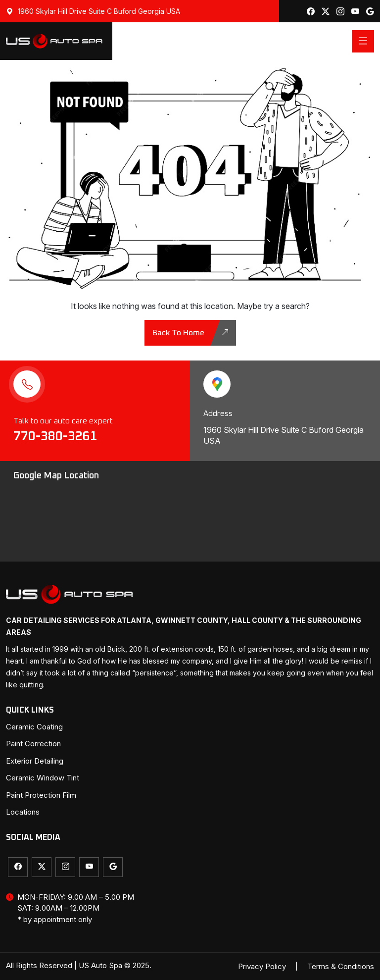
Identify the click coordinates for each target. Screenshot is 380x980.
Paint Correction (33, 744)
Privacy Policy (262, 966)
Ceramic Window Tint (43, 778)
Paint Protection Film (41, 795)
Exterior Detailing (35, 761)
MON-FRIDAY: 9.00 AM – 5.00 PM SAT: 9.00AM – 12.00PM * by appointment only (70, 909)
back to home (191, 333)
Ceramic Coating (34, 727)
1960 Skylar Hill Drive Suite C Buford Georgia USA (93, 11)
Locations (23, 812)
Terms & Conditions (341, 966)
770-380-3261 (57, 436)
